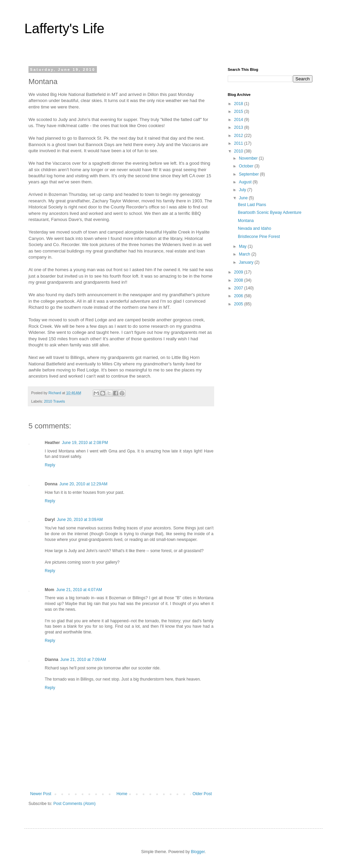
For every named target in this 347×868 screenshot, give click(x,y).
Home (122, 794)
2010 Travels (55, 401)
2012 (239, 136)
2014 (239, 120)
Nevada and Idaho (254, 228)
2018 (239, 104)
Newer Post (41, 794)
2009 (239, 272)
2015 (239, 112)
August (246, 182)
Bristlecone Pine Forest (259, 237)
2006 (239, 296)
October (247, 166)
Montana (246, 221)
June (244, 198)
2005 (239, 304)
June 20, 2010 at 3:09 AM (80, 520)
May (243, 246)
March (245, 254)
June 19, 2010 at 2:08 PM (85, 443)
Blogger (198, 852)
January (247, 262)
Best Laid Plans (252, 205)
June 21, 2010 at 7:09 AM (83, 660)
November (249, 158)
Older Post (202, 794)
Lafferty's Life (64, 28)
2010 (239, 151)
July (243, 190)
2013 (239, 127)
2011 (239, 143)
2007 (239, 288)
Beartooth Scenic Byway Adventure (270, 213)
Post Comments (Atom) (74, 804)
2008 (239, 280)
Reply (50, 465)
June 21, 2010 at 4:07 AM (79, 590)
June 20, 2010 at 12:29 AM (83, 484)
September (249, 174)
